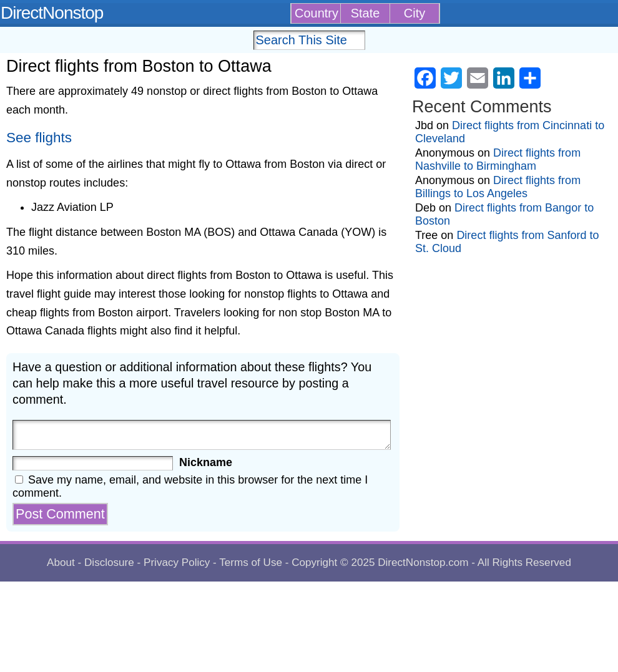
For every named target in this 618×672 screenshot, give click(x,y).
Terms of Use (251, 562)
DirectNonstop (52, 13)
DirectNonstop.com (423, 562)
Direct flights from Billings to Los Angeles (498, 187)
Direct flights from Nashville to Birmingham (498, 159)
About (61, 562)
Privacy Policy (177, 562)
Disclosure (109, 562)
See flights (39, 138)
